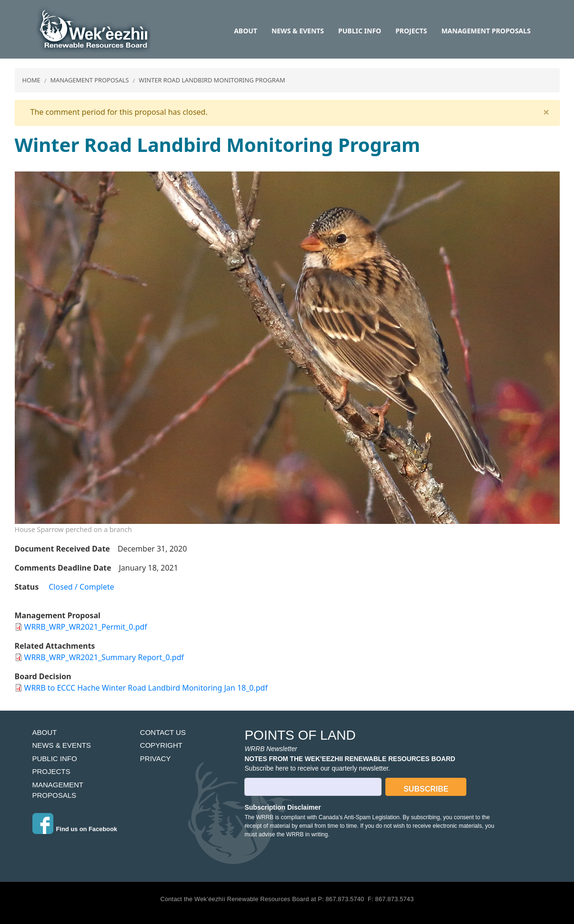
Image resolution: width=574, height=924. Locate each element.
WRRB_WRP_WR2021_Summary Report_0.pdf (104, 657)
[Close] (546, 112)
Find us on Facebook (87, 829)
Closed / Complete (81, 587)
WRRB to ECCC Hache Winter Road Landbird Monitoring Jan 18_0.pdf (146, 688)
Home (31, 80)
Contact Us (163, 732)
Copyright (161, 745)
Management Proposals (486, 31)
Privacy (156, 758)
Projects (411, 31)
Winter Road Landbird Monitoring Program (212, 80)
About (246, 31)
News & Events (298, 31)
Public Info (360, 31)
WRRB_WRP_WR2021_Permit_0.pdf (86, 627)
